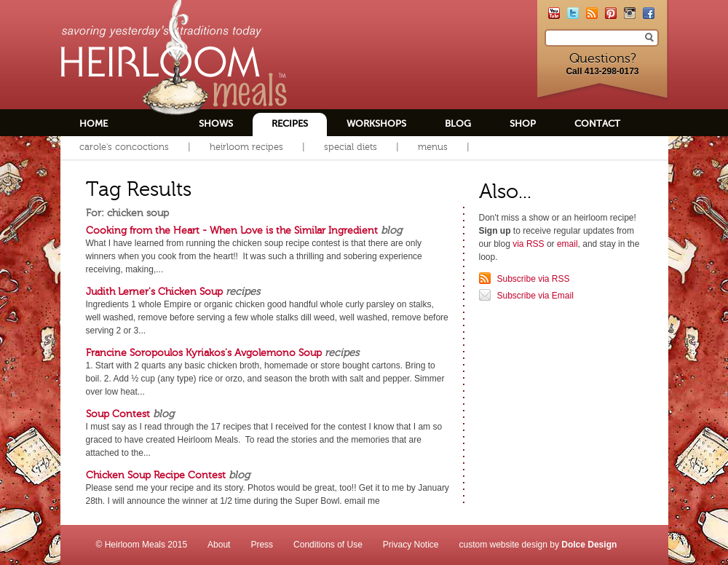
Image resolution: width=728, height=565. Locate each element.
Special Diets (351, 147)
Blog (458, 123)
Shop (523, 123)
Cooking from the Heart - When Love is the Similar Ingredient (232, 230)
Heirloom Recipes (246, 147)
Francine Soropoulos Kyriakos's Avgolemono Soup (204, 352)
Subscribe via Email (535, 296)
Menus (433, 147)
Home (94, 123)
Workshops (376, 123)
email (567, 244)
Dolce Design (589, 545)
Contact (597, 123)
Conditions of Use (328, 545)
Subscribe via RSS (534, 279)
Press (262, 545)
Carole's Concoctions (124, 147)
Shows (216, 123)
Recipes (290, 123)
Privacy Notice (411, 545)
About (219, 545)
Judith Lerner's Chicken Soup (154, 291)
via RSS (528, 244)
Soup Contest (118, 414)
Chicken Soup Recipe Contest (156, 475)
